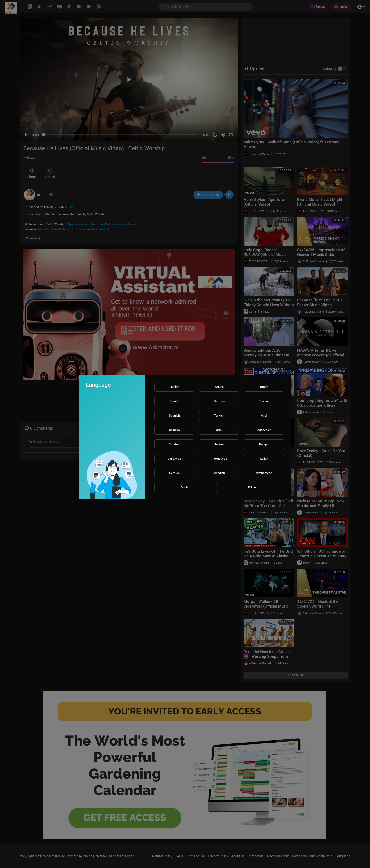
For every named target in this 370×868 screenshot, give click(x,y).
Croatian (174, 444)
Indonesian (264, 430)
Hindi (264, 415)
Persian (174, 473)
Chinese (174, 430)
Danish (185, 487)
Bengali (264, 444)
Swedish (219, 473)
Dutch (264, 387)
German (219, 401)
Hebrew (219, 444)
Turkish (219, 415)
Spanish (174, 415)
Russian (264, 401)
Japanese (174, 459)
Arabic (219, 387)
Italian (264, 459)
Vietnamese (264, 473)
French (174, 401)
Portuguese (219, 459)
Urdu (219, 430)
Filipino (253, 487)
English (174, 387)
